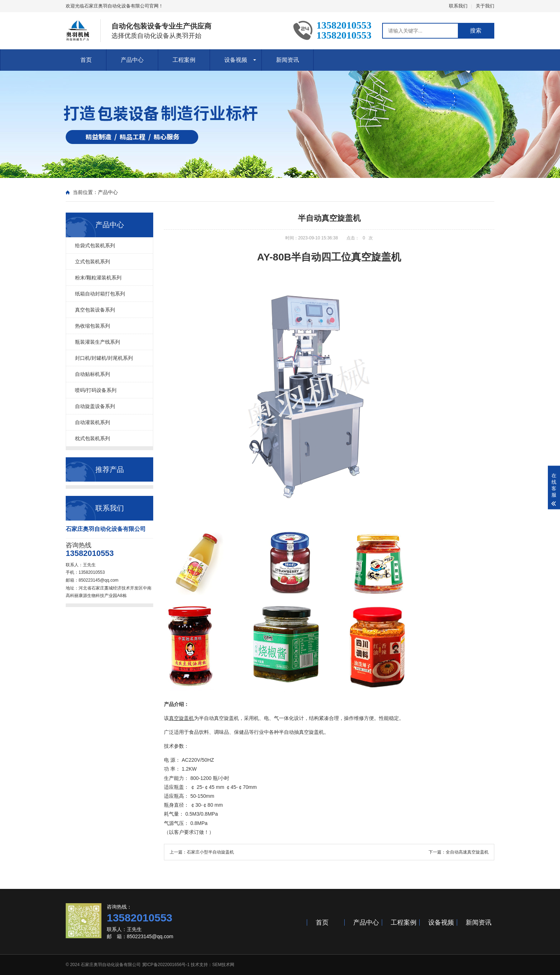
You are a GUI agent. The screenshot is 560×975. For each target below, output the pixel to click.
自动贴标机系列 (92, 374)
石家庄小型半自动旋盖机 (210, 852)
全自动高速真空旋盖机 (467, 852)
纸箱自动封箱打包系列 (100, 294)
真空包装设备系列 (95, 310)
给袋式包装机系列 (95, 245)
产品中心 (132, 60)
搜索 (476, 31)
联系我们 (458, 6)
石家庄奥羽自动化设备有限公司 (111, 965)
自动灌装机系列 (92, 422)
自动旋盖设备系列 (95, 406)
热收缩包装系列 (92, 326)
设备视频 (236, 60)
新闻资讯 (287, 60)
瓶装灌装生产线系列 (97, 342)
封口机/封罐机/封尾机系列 (104, 358)
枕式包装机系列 (92, 438)
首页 (86, 60)
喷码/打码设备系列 (96, 390)
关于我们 (485, 6)
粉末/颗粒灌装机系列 (98, 278)
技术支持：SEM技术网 (212, 965)
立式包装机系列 (92, 262)
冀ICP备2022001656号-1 (166, 965)
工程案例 (184, 60)
